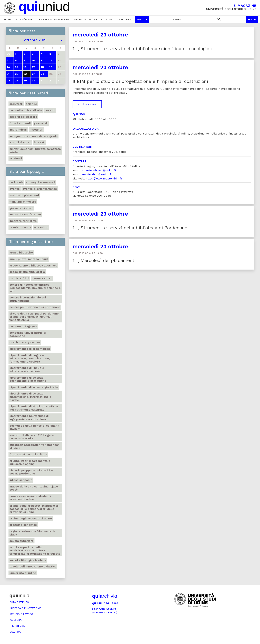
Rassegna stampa (105, 611)
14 (8, 67)
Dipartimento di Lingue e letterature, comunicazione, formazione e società (30, 358)
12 (51, 60)
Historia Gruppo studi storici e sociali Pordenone (31, 472)
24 (34, 74)
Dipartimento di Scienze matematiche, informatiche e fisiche (30, 397)
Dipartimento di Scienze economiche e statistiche (28, 379)
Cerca (177, 19)
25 (43, 74)
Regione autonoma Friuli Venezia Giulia (32, 533)
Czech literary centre (25, 342)
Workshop (41, 227)
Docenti (50, 110)
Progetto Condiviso (23, 525)
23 (25, 74)
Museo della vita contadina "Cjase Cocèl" (34, 488)
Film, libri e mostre (23, 202)
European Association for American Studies (34, 446)
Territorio (125, 19)
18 (42, 67)
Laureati (40, 142)
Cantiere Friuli (19, 278)
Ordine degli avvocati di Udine (31, 518)
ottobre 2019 (35, 40)
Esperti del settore (23, 117)
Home (8, 19)
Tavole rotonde (20, 227)
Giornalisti (41, 123)
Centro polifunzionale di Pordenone (35, 307)
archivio (105, 596)
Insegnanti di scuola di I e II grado (33, 136)
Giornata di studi (21, 208)
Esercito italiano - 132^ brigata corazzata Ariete (32, 437)
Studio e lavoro (85, 19)
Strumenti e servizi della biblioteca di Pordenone (130, 228)
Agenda (142, 19)
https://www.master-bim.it (104, 178)
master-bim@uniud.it (97, 174)
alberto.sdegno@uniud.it (99, 170)
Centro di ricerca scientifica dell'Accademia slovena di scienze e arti (35, 288)
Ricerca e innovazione (54, 19)
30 (25, 80)
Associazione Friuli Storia (27, 272)
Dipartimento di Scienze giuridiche (34, 387)
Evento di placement (24, 195)
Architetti (16, 104)
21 (8, 74)
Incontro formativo (23, 221)
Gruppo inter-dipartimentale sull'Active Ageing (30, 462)
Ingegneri (37, 130)
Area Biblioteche (21, 252)
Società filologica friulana (28, 560)
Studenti (16, 158)
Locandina (87, 104)
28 (8, 80)
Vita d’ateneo (25, 19)
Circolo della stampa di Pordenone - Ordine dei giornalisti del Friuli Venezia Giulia (35, 317)
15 (17, 67)
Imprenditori (18, 130)
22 (17, 74)
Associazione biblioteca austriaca (33, 265)
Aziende (31, 104)
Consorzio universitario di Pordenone (28, 334)
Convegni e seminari (40, 182)
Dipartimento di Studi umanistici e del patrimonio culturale (34, 408)
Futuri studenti (20, 123)
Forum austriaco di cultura (28, 454)
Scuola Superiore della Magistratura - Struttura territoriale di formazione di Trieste (35, 550)
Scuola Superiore (21, 541)
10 (33, 60)
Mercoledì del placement (103, 260)
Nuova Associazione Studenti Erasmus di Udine (30, 498)
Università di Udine (23, 573)
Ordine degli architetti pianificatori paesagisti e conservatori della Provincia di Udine (34, 509)
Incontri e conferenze (25, 214)
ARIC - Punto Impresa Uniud (29, 259)
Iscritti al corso (20, 142)
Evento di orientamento (40, 189)
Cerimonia (16, 182)
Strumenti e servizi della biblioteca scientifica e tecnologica (142, 49)
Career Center (42, 278)
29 (17, 80)
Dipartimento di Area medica (30, 349)
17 (33, 67)
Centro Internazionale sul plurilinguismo (28, 299)
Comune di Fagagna (23, 326)
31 (33, 80)
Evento (15, 189)
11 (42, 60)
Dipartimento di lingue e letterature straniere (27, 369)
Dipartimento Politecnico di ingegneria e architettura (29, 418)
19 (51, 67)
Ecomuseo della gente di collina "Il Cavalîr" (34, 427)
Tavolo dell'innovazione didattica (33, 566)
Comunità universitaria (26, 110)
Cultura (107, 19)
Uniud (252, 19)
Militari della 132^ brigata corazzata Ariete (35, 150)
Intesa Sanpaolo (21, 480)
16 (25, 67)
